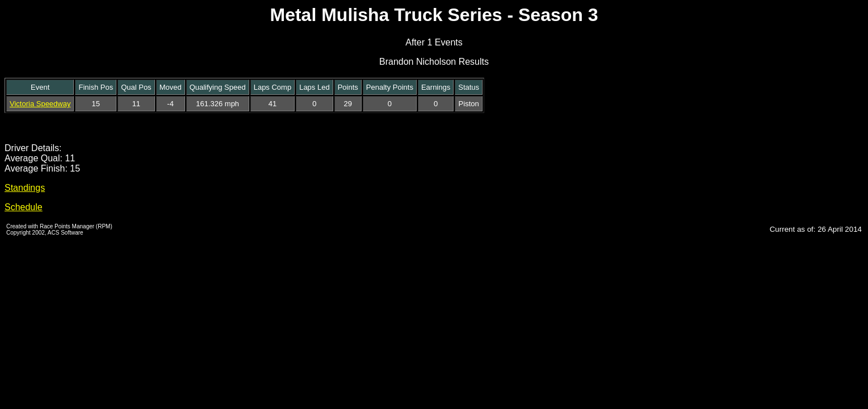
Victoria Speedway (40, 104)
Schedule (24, 207)
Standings (25, 188)
